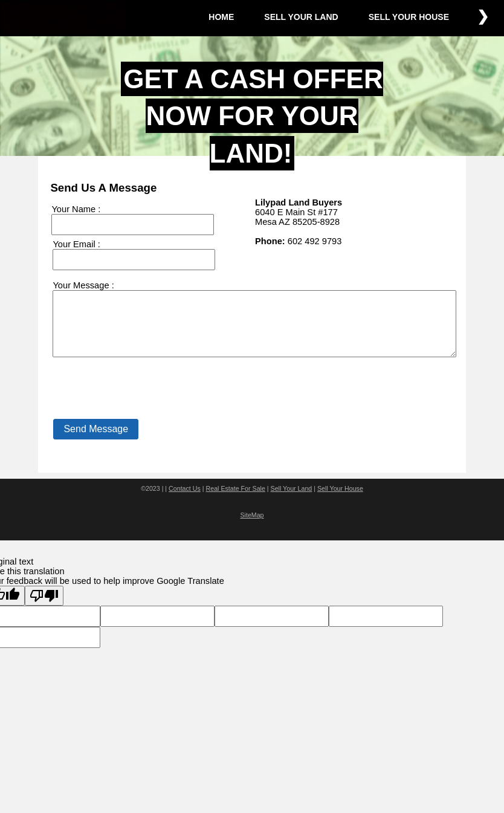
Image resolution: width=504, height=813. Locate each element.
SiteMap (252, 528)
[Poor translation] (44, 608)
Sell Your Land (292, 501)
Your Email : (76, 244)
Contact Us (185, 501)
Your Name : (76, 209)
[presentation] (142, 405)
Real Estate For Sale (236, 501)
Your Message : (83, 285)
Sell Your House (340, 501)
